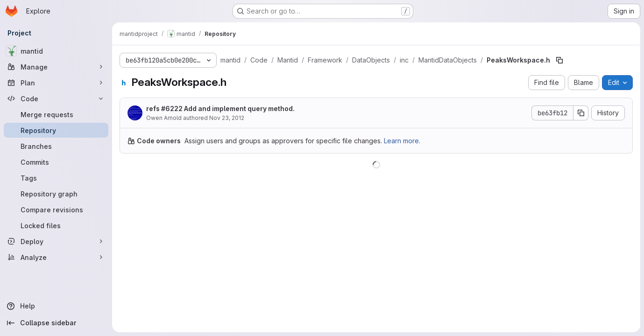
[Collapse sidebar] (56, 323)
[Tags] (56, 178)
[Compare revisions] (56, 210)
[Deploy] (56, 241)
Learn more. (402, 141)
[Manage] (56, 67)
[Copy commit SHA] (581, 113)
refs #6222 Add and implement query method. (220, 108)
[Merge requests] (56, 114)
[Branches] (56, 146)
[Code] (56, 98)
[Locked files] (56, 225)
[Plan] (56, 83)
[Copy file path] (559, 60)
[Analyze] (56, 257)
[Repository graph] (56, 194)
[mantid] (56, 51)
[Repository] (56, 130)
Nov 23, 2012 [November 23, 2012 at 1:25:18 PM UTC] (227, 118)
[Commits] (56, 162)
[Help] (56, 306)
